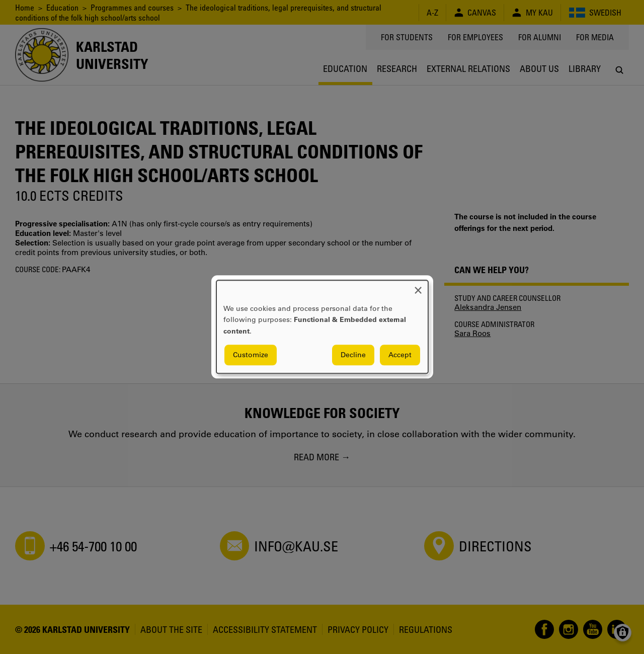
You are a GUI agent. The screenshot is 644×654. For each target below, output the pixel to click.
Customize (251, 355)
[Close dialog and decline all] (418, 287)
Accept (400, 355)
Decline (353, 355)
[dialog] (322, 327)
